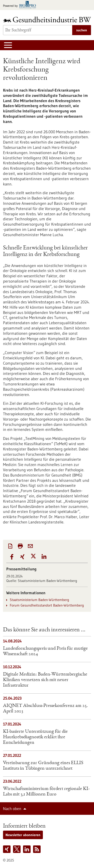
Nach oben (12, 809)
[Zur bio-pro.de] (21, 5)
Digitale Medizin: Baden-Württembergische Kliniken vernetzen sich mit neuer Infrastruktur (45, 680)
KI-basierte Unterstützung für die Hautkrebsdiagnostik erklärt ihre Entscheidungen (35, 737)
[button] (12, 557)
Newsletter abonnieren (23, 835)
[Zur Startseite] (47, 19)
